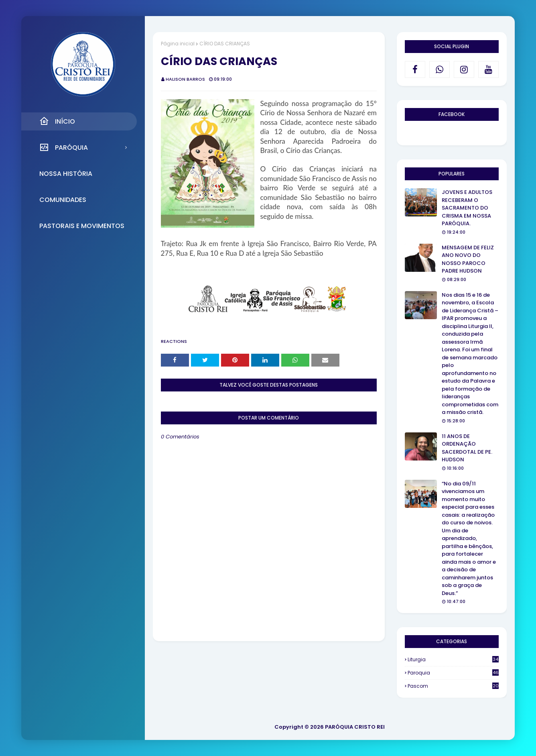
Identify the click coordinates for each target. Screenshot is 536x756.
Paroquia (453, 673)
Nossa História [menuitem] (66, 174)
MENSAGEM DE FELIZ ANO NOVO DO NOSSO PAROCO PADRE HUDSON (468, 259)
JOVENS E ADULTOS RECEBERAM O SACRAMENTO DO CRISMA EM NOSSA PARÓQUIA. (467, 208)
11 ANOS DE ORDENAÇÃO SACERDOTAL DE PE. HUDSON (467, 448)
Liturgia (453, 659)
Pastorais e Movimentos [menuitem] (82, 226)
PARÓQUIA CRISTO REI (355, 727)
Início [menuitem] (57, 121)
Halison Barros (185, 79)
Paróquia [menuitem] (64, 147)
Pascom (453, 686)
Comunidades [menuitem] (63, 200)
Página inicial (178, 44)
